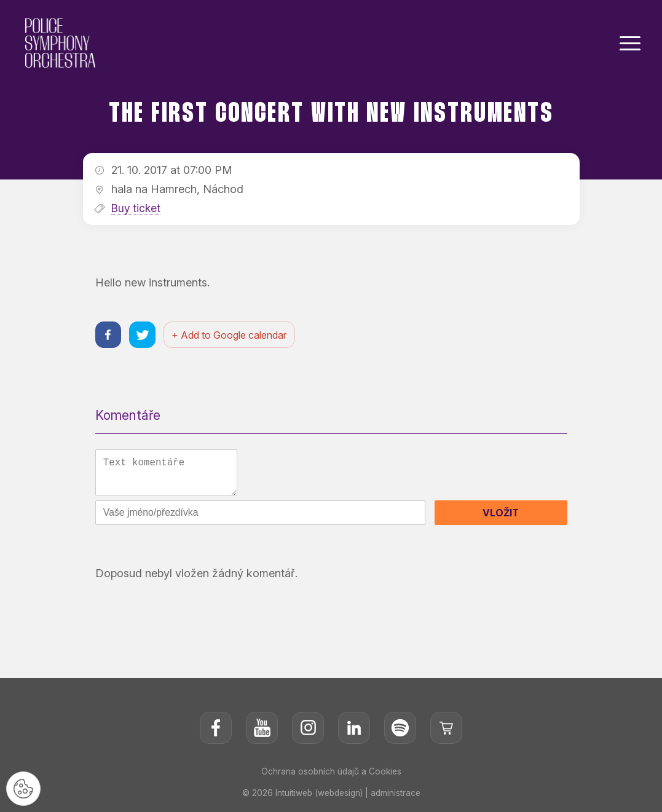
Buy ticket (137, 208)
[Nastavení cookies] (25, 787)
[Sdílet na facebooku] (109, 335)
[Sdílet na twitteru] (145, 335)
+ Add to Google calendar (233, 336)
